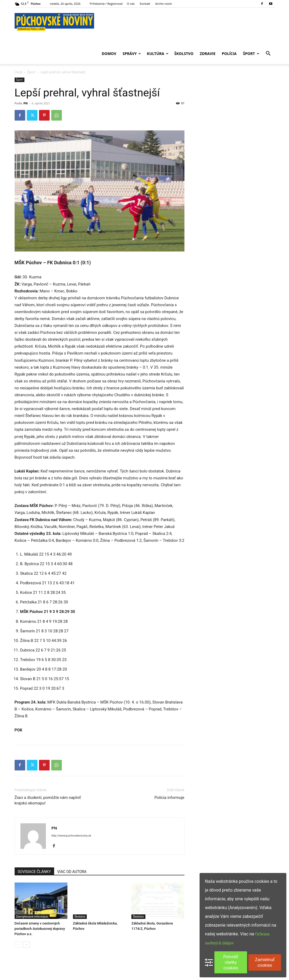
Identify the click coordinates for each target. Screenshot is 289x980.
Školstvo (184, 54)
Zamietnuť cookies (265, 962)
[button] (268, 54)
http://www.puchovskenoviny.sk (71, 836)
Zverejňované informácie (32, 917)
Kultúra (158, 54)
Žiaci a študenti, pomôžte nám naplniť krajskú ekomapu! (48, 800)
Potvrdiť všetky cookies (231, 962)
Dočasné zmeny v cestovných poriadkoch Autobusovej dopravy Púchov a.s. (40, 929)
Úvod (18, 72)
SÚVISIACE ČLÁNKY (34, 872)
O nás (131, 4)
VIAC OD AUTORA (72, 872)
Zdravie (208, 54)
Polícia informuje (169, 798)
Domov (109, 54)
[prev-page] (18, 945)
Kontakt (145, 4)
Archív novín (164, 4)
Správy (132, 54)
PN (25, 103)
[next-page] (26, 945)
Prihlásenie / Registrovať (106, 4)
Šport (251, 54)
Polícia (229, 54)
